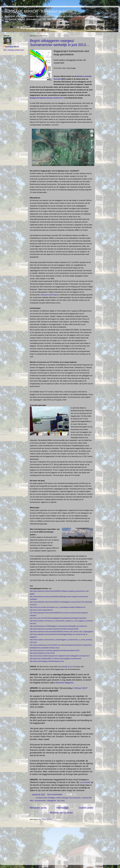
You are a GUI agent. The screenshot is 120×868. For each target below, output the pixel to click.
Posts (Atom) (47, 819)
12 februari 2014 (79, 688)
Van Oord (61, 801)
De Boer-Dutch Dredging (46, 798)
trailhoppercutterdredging (49, 295)
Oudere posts (86, 808)
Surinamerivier (40, 801)
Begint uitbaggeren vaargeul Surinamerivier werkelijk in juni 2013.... (60, 43)
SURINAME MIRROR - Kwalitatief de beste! (39, 11)
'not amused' (85, 782)
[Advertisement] (61, 843)
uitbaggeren (51, 801)
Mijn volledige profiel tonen (14, 50)
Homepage (63, 808)
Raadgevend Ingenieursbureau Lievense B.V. (47, 98)
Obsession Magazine (64, 683)
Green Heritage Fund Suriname (68, 798)
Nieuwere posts (38, 808)
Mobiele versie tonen (61, 813)
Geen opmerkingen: (55, 794)
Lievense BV (86, 798)
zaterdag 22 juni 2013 (68, 667)
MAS (32, 801)
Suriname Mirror (12, 47)
